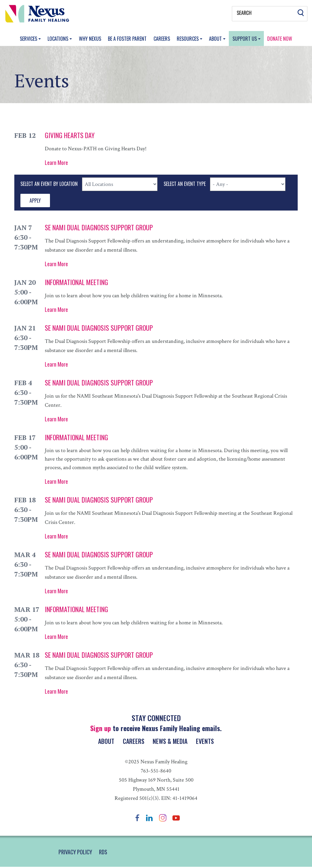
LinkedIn (149, 819)
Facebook (137, 819)
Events (207, 742)
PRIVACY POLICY (75, 853)
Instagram (163, 819)
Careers (162, 39)
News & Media (171, 742)
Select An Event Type (185, 184)
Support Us (245, 39)
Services (29, 39)
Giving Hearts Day (70, 135)
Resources (188, 39)
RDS (103, 853)
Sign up (101, 728)
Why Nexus (90, 39)
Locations (58, 39)
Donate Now (280, 39)
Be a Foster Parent (127, 39)
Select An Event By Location (49, 184)
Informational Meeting (76, 282)
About (216, 39)
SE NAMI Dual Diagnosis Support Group (99, 227)
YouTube (176, 819)
